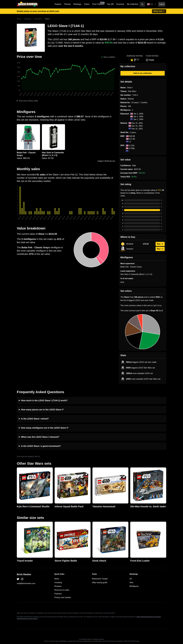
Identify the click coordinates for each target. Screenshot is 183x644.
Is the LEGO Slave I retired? (35, 419)
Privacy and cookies (63, 597)
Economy (120, 4)
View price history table (28, 101)
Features (58, 594)
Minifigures (134, 586)
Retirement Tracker (100, 579)
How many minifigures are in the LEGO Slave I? (45, 428)
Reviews (58, 586)
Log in (162, 4)
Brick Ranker (24, 574)
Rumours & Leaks (62, 590)
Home (19, 19)
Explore (58, 4)
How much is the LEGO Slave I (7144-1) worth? (44, 401)
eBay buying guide (100, 582)
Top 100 (110, 4)
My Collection (133, 4)
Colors (87, 4)
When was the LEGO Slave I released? (40, 437)
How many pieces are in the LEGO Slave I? (42, 410)
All (131, 579)
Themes (67, 4)
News (57, 579)
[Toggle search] (142, 4)
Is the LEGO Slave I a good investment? (41, 446)
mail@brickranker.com (26, 583)
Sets (131, 582)
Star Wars (38, 19)
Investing (58, 582)
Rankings (77, 4)
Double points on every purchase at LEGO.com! (38, 11)
